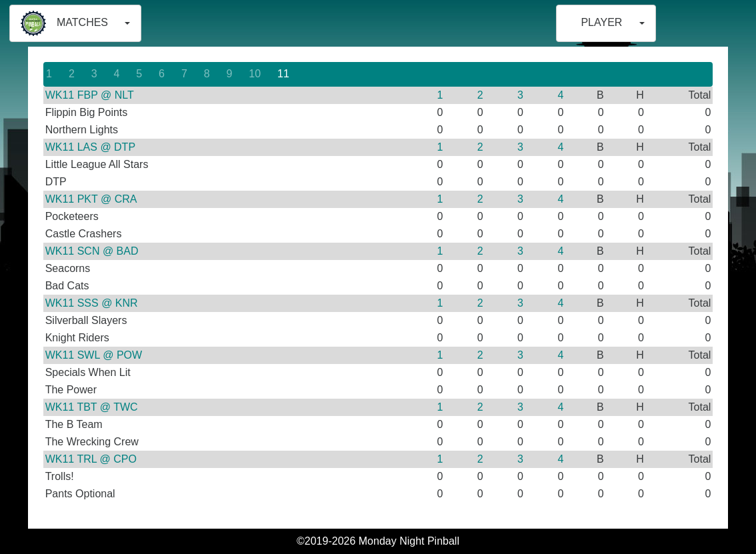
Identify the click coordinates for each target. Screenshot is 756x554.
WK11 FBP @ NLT (90, 95)
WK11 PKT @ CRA (91, 199)
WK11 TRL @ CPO (91, 459)
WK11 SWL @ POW (94, 355)
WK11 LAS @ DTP (90, 147)
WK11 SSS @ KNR (92, 303)
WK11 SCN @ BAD (92, 251)
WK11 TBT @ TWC (92, 407)
